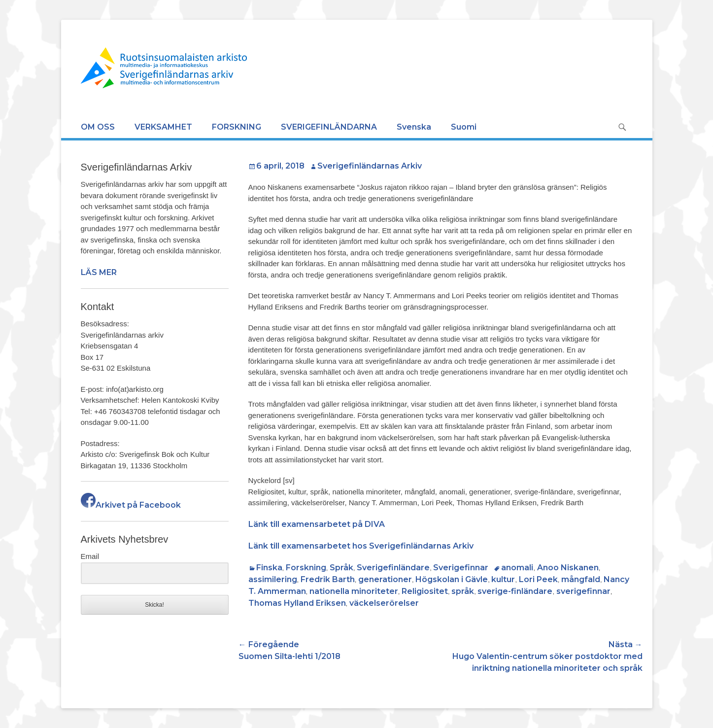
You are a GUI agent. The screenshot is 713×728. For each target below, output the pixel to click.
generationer (385, 579)
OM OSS (98, 127)
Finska (269, 568)
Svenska (414, 127)
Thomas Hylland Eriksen (297, 603)
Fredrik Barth (328, 579)
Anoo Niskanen (568, 568)
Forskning (306, 568)
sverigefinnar (583, 591)
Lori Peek (538, 579)
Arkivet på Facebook (131, 505)
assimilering (273, 579)
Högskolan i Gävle (452, 579)
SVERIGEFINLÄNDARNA (329, 127)
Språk (341, 568)
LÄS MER (99, 272)
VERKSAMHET (163, 127)
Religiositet (425, 591)
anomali (517, 568)
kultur (503, 579)
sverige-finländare (515, 591)
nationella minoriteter (354, 591)
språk (463, 591)
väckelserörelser (384, 603)
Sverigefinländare (393, 568)
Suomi (464, 127)
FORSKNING (237, 127)
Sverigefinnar (461, 568)
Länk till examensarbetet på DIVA (317, 524)
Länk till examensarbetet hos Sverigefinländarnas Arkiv (361, 546)
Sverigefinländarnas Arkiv (370, 166)
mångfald (581, 579)
